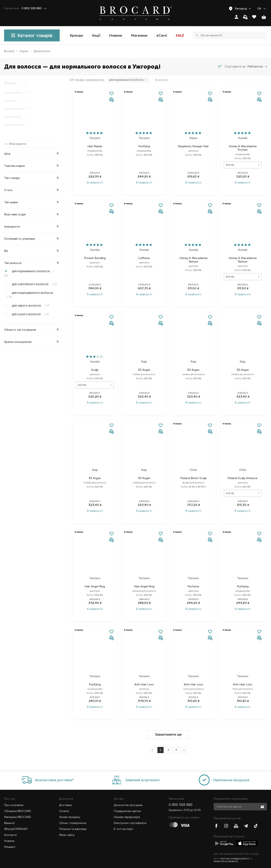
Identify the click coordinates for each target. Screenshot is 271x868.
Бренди (76, 35)
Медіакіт (10, 837)
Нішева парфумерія (127, 807)
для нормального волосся (29, 273)
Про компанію (14, 795)
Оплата (64, 801)
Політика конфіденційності (235, 849)
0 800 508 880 (181, 795)
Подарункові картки (127, 801)
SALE (180, 35)
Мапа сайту (67, 825)
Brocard (9, 51)
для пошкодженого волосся (28, 295)
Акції (96, 35)
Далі (183, 740)
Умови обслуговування (226, 851)
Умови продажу (70, 807)
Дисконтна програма (128, 795)
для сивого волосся (30, 306)
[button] (112, 100)
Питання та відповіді (73, 819)
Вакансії (9, 813)
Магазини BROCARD (18, 807)
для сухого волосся (30, 314)
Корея (24, 51)
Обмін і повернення (73, 813)
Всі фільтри (161, 80)
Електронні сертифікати (130, 813)
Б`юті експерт (124, 819)
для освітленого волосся (34, 284)
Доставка (65, 795)
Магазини (139, 35)
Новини (116, 35)
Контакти (10, 825)
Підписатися (263, 797)
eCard (162, 35)
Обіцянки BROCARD (18, 801)
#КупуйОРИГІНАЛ (16, 819)
